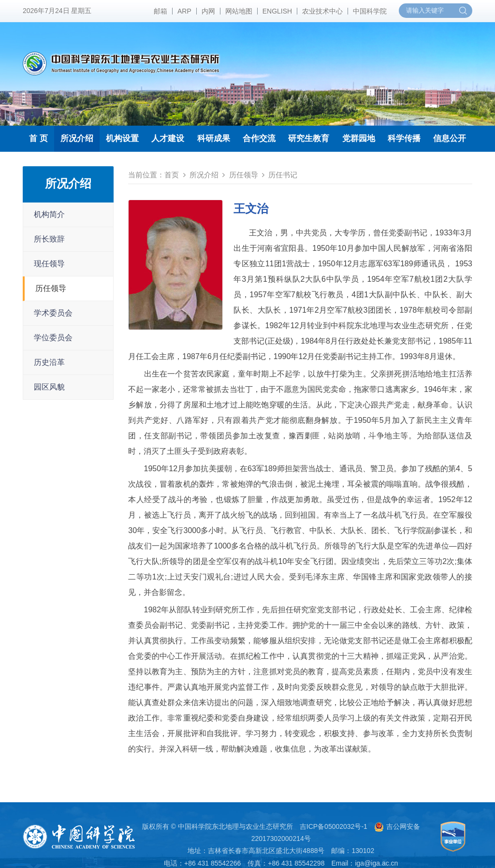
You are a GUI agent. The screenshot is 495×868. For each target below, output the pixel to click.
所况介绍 (77, 138)
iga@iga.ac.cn (376, 863)
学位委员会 (53, 338)
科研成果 (214, 138)
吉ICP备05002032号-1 (334, 826)
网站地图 (239, 11)
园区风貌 (49, 387)
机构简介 (49, 214)
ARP (184, 11)
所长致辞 (49, 239)
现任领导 (49, 264)
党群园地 (359, 138)
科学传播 (404, 138)
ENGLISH (277, 11)
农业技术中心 (322, 11)
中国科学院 (370, 11)
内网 (208, 11)
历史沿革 (49, 362)
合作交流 (259, 138)
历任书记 (283, 175)
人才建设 (168, 138)
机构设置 (122, 138)
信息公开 (450, 138)
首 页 (38, 138)
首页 (172, 175)
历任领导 (51, 288)
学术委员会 (53, 313)
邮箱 (160, 11)
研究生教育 (309, 138)
